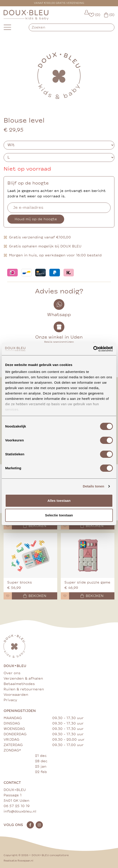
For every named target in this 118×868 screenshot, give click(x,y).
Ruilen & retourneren (24, 689)
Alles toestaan (59, 501)
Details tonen (93, 486)
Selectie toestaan (59, 515)
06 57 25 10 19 (17, 806)
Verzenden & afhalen (23, 679)
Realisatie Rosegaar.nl (18, 861)
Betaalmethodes (19, 684)
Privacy (10, 700)
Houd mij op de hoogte (36, 219)
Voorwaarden (16, 695)
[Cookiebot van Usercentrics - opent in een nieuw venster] (93, 349)
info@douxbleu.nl (20, 811)
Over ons (12, 673)
